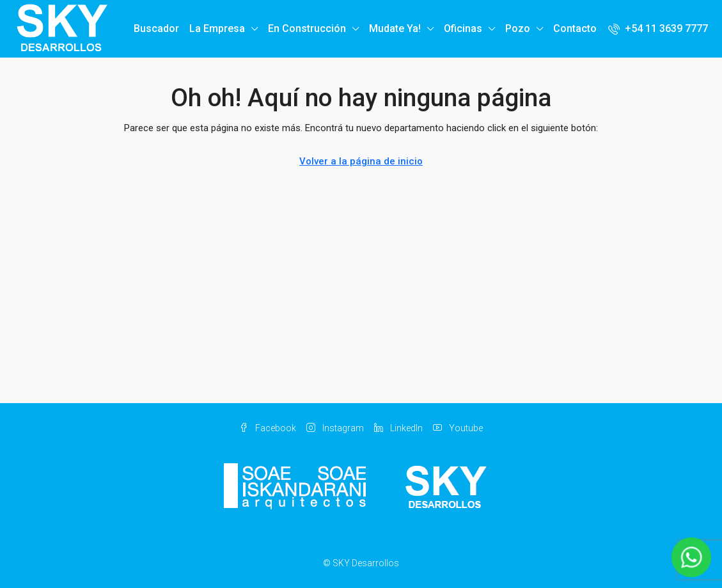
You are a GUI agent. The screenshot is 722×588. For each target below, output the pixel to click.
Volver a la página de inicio (361, 161)
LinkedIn (398, 428)
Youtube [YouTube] (458, 428)
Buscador (156, 28)
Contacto (575, 28)
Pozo (518, 28)
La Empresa (217, 28)
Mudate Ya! (395, 28)
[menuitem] (658, 28)
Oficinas (463, 28)
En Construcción (307, 28)
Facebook (268, 428)
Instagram (335, 428)
